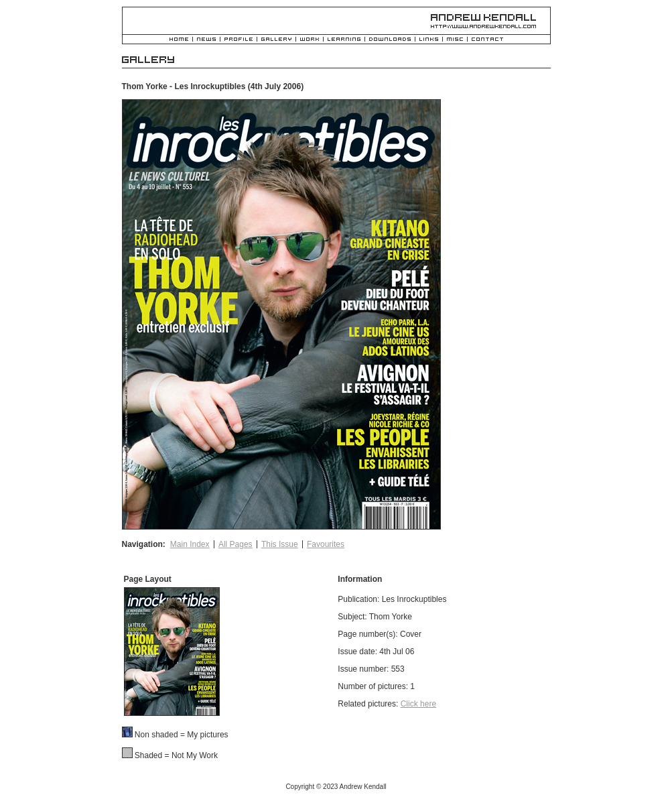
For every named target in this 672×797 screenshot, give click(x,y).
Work (310, 40)
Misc (455, 40)
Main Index (190, 544)
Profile (239, 40)
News (206, 40)
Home (179, 40)
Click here (418, 704)
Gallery (276, 40)
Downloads (390, 40)
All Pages (236, 544)
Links (429, 40)
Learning (344, 40)
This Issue (280, 544)
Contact (487, 40)
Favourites (326, 544)
